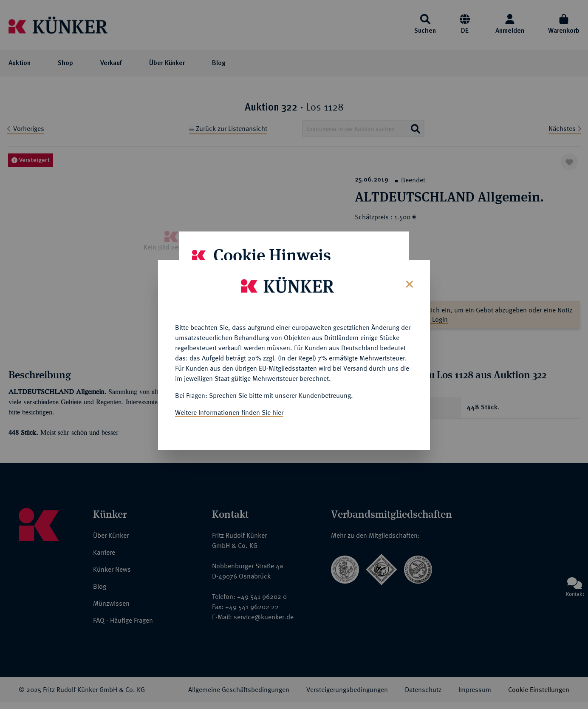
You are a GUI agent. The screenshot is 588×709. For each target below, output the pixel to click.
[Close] (408, 282)
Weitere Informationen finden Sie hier (229, 411)
